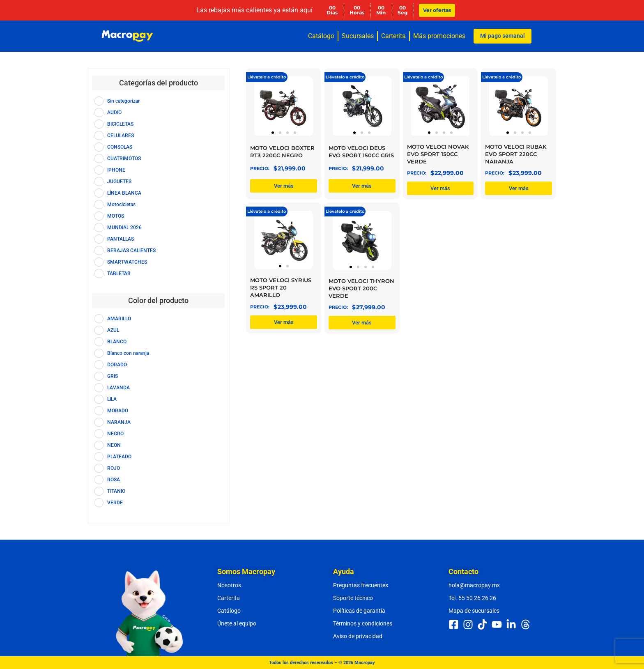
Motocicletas (121, 205)
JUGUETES (119, 182)
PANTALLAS (121, 239)
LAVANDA (118, 388)
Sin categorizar (123, 101)
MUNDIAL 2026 (124, 228)
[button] (273, 133)
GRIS (113, 376)
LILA (112, 399)
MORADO (118, 411)
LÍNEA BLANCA (124, 193)
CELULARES (121, 136)
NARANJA (119, 422)
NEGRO (115, 434)
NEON (114, 445)
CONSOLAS (120, 147)
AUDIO (114, 113)
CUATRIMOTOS (124, 159)
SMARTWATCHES (127, 262)
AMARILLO (119, 319)
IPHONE (116, 170)
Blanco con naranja (128, 353)
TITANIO (116, 491)
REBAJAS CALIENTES (131, 251)
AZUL (113, 330)
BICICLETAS (120, 124)
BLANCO (117, 342)
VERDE (115, 503)
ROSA (114, 480)
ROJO (114, 468)
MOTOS (116, 216)
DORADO (117, 365)
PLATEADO (119, 457)
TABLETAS (119, 274)
